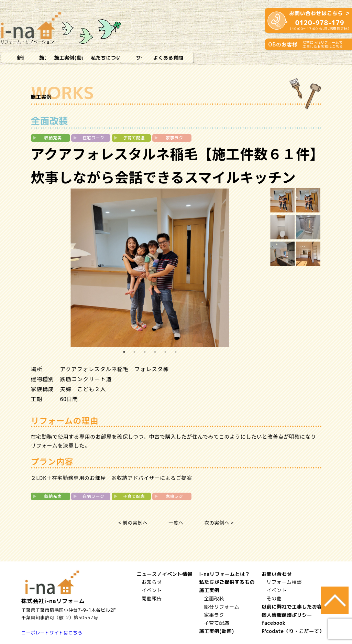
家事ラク (214, 615)
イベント (151, 590)
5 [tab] (165, 352)
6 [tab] (176, 352)
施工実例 (82, 58)
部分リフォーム (222, 607)
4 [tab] (155, 352)
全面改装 (214, 598)
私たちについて (192, 58)
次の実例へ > (219, 523)
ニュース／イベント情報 (164, 574)
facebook (274, 623)
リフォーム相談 (284, 582)
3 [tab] (145, 352)
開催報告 (151, 598)
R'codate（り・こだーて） (293, 631)
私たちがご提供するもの (227, 582)
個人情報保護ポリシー (287, 615)
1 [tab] (124, 352)
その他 (274, 598)
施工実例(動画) (137, 58)
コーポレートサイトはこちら (52, 633)
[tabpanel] (150, 268)
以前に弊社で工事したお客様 (294, 607)
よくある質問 (302, 58)
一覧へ (176, 523)
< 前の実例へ (133, 523)
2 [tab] (134, 352)
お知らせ (151, 582)
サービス (247, 58)
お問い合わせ (277, 574)
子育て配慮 (217, 623)
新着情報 (27, 58)
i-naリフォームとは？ (224, 574)
